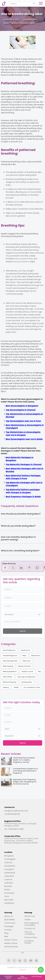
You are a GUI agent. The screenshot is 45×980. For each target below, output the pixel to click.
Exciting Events (27, 682)
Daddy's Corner (27, 671)
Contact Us (30, 929)
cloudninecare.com (24, 967)
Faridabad (9, 903)
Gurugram (9, 869)
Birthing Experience (10, 671)
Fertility (16, 687)
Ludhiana (9, 883)
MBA (6, 937)
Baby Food (27, 661)
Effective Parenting (10, 682)
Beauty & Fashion (25, 666)
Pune (7, 896)
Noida (7, 890)
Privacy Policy (31, 937)
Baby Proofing (8, 666)
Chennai (8, 863)
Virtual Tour (30, 916)
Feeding (6, 687)
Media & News (11, 943)
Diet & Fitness (8, 677)
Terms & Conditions (29, 933)
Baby (24, 656)
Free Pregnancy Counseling (32, 924)
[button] (41, 3)
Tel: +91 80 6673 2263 (14, 829)
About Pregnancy (9, 650)
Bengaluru (9, 856)
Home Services (11, 947)
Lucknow (8, 880)
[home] (3, 4)
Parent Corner (11, 940)
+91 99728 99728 (12, 814)
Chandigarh (10, 859)
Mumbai (8, 886)
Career (28, 920)
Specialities (10, 920)
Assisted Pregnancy (10, 656)
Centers (8, 930)
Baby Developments (10, 661)
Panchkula (9, 893)
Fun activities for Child (32, 687)
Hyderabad (10, 873)
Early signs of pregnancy (27, 677)
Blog (6, 933)
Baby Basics (36, 656)
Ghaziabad (10, 866)
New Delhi (9, 900)
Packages (9, 926)
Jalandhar (9, 876)
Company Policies (29, 942)
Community (10, 923)
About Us (9, 916)
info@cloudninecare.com (16, 811)
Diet (39, 671)
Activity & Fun (25, 650)
